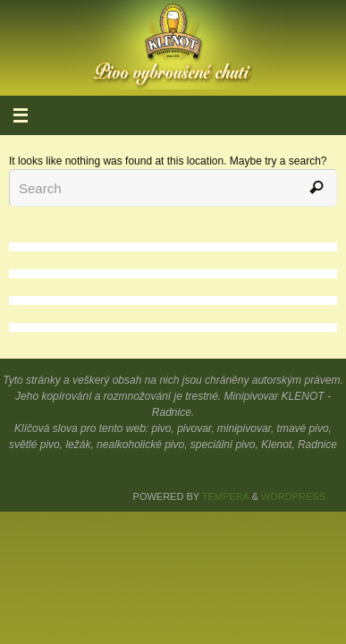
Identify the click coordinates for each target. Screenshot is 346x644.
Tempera (226, 496)
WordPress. (295, 496)
